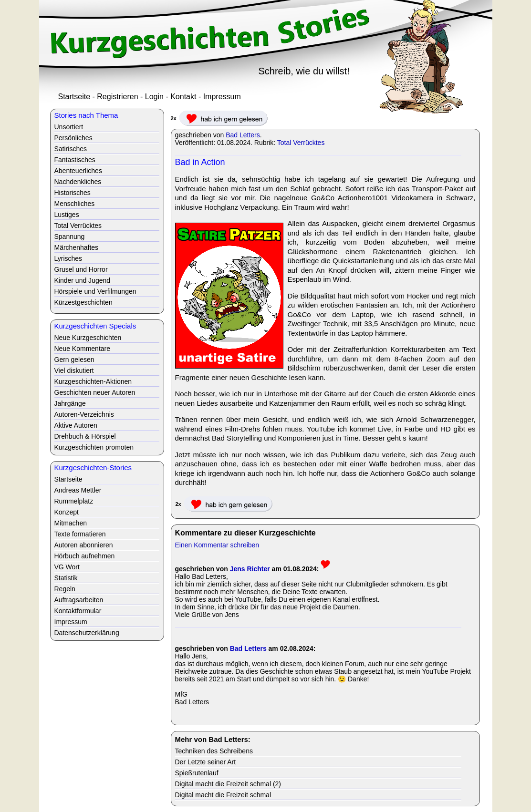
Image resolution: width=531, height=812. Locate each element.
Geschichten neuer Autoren (95, 392)
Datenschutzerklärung (87, 633)
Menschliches (75, 204)
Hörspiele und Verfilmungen (95, 291)
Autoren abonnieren (84, 545)
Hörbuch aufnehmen (85, 556)
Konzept (67, 512)
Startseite (74, 97)
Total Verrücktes (301, 143)
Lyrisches (68, 258)
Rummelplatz (74, 501)
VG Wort (67, 567)
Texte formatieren (80, 534)
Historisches (73, 193)
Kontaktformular (78, 611)
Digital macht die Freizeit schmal (223, 795)
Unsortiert (69, 127)
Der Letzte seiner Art (206, 762)
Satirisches (71, 149)
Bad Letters (243, 135)
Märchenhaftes (77, 247)
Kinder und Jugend (83, 280)
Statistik (66, 578)
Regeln (65, 589)
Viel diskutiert (74, 370)
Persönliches (73, 138)
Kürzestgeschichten (83, 302)
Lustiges (67, 215)
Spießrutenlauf (197, 773)
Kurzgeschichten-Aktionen (93, 381)
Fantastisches (75, 160)
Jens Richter (250, 569)
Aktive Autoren (76, 425)
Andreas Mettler (78, 490)
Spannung (70, 236)
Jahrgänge (70, 403)
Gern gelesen (74, 360)
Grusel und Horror (81, 269)
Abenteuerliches (78, 171)
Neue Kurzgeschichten (88, 338)
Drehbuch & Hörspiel (85, 436)
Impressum (222, 97)
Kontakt (183, 97)
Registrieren (117, 97)
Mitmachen (71, 523)
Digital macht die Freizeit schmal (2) (228, 784)
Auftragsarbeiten (79, 600)
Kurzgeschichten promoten (94, 447)
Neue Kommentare (83, 349)
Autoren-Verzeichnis (84, 414)
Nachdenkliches (78, 182)
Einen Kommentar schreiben (217, 545)
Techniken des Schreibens (214, 751)
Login (154, 97)
